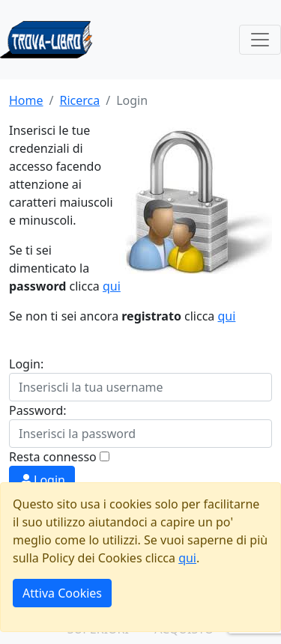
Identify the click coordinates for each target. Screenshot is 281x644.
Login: (26, 364)
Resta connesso (53, 457)
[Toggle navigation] (260, 40)
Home (26, 100)
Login (42, 480)
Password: (38, 410)
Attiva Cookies (62, 593)
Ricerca (79, 100)
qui (112, 286)
